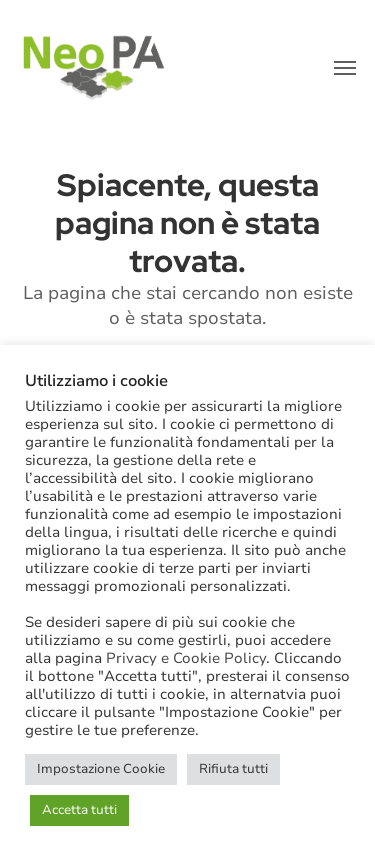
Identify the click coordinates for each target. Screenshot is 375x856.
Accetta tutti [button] (79, 810)
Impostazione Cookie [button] (101, 769)
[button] (345, 68)
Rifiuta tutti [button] (233, 769)
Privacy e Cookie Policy (186, 658)
